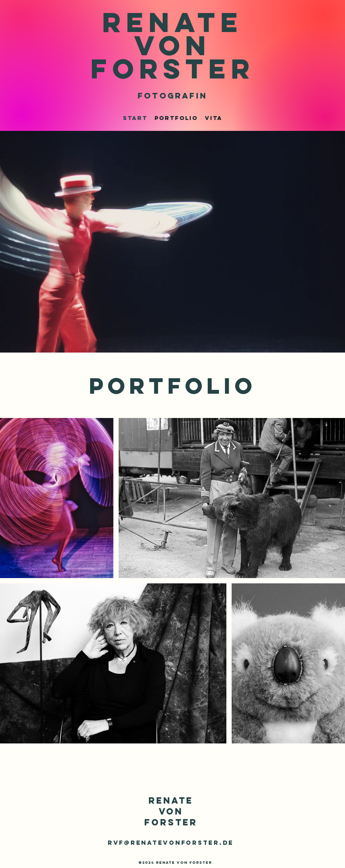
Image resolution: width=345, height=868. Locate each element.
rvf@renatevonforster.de (171, 843)
